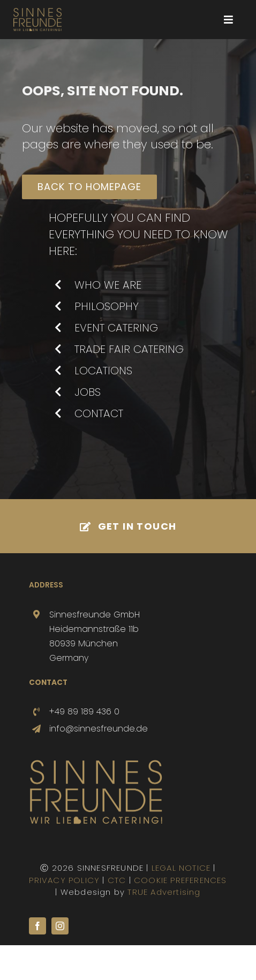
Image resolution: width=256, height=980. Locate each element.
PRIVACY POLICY (64, 880)
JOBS (88, 392)
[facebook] (37, 926)
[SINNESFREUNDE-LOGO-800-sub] (37, 12)
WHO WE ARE (108, 285)
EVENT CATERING (116, 328)
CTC (117, 880)
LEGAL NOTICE (181, 868)
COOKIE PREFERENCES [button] (180, 880)
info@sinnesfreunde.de (99, 729)
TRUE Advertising (164, 892)
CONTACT (99, 413)
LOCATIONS (103, 371)
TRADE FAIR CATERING (129, 349)
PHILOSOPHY (107, 306)
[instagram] (60, 926)
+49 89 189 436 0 (84, 711)
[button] (19, 961)
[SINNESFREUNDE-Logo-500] (96, 763)
